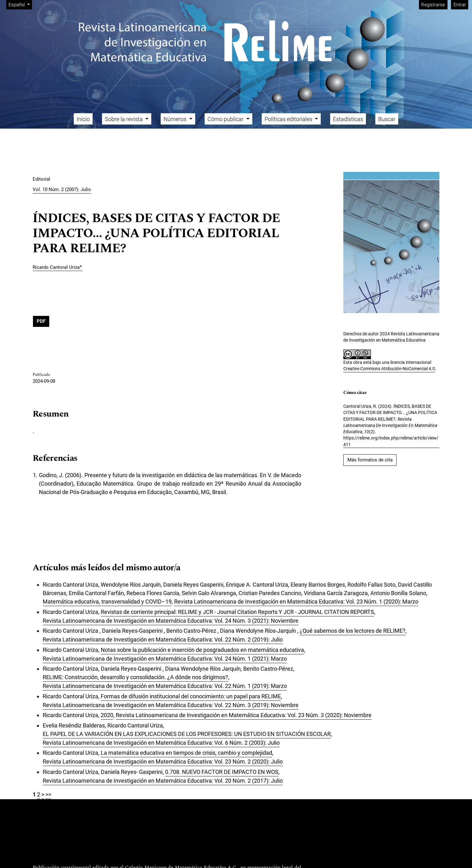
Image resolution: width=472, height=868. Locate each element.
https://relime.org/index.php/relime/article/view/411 (391, 441)
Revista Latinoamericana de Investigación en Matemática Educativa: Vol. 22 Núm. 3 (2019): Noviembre (171, 705)
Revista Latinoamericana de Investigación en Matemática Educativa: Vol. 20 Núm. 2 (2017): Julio (163, 781)
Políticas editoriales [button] (289, 119)
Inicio (83, 119)
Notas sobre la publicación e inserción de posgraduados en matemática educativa (202, 650)
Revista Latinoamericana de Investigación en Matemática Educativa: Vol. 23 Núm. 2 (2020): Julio (163, 761)
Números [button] (176, 119)
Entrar (460, 5)
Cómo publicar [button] (226, 119)
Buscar (387, 119)
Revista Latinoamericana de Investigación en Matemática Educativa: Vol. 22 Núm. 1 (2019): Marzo (165, 686)
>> (48, 794)
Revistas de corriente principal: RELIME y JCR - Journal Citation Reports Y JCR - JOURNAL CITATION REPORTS (237, 612)
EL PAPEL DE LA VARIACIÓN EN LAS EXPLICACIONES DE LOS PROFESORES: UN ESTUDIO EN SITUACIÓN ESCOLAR (187, 734)
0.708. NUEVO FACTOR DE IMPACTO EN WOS (222, 772)
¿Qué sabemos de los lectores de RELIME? (353, 631)
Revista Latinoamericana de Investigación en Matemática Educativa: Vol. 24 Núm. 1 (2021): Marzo (165, 659)
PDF (41, 321)
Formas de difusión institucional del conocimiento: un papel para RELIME (191, 696)
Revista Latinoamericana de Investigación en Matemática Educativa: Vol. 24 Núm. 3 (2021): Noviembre (171, 621)
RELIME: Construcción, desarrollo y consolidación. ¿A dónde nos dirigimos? (135, 677)
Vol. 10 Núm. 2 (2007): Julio (62, 189)
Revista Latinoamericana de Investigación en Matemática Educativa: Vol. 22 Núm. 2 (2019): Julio (163, 639)
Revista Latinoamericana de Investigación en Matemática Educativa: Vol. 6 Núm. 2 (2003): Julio (161, 743)
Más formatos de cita (370, 460)
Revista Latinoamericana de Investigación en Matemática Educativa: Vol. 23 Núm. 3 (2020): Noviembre (244, 715)
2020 (107, 715)
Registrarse (433, 5)
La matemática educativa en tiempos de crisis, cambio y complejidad (186, 753)
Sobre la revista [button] (124, 119)
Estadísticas (348, 119)
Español (20, 4)
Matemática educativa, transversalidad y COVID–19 (107, 602)
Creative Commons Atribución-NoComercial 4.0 (389, 369)
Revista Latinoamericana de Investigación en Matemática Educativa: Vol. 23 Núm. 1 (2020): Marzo (296, 602)
